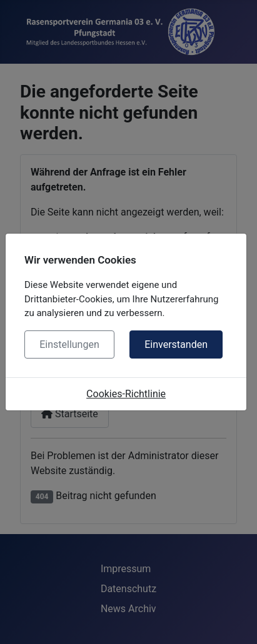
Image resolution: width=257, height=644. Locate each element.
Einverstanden (176, 344)
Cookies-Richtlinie (126, 394)
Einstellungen (69, 344)
